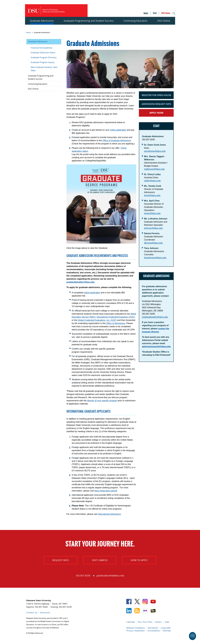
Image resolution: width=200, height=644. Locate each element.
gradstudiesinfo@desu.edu (110, 576)
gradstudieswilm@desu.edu (80, 282)
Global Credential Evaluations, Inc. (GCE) (97, 320)
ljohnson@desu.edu (153, 228)
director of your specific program (102, 401)
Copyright (166, 628)
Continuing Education (135, 21)
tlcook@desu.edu (152, 195)
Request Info (61, 560)
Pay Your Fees (145, 622)
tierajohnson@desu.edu (155, 258)
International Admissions (109, 514)
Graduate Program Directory (44, 57)
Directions (45, 613)
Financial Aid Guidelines (42, 48)
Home (28, 32)
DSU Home (166, 13)
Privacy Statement (135, 631)
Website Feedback (136, 628)
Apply (146, 13)
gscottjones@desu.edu (155, 151)
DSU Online (164, 21)
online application (118, 130)
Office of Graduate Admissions (117, 140)
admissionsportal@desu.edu (156, 347)
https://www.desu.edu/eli (106, 491)
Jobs (167, 622)
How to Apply (139, 560)
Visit (155, 13)
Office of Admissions (116, 323)
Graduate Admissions (42, 21)
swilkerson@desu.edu (154, 169)
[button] (192, 636)
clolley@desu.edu (152, 181)
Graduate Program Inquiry (43, 62)
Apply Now (156, 113)
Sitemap (167, 631)
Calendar (131, 622)
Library (158, 622)
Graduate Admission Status (43, 52)
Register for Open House (156, 95)
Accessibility (154, 631)
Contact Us (32, 613)
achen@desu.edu (152, 213)
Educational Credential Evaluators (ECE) (116, 317)
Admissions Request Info (156, 104)
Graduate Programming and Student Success (89, 21)
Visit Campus (100, 560)
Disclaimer (153, 628)
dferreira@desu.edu (153, 243)
